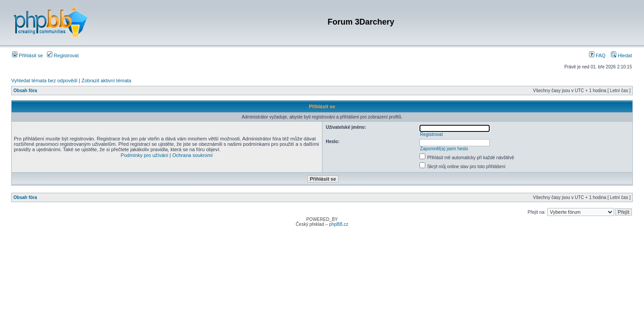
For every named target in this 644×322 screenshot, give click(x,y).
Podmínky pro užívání (144, 155)
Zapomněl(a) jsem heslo (444, 149)
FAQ (597, 55)
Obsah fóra (25, 91)
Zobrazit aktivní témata (106, 80)
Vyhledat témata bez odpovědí (44, 80)
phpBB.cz (339, 224)
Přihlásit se (28, 55)
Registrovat (63, 55)
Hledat (621, 55)
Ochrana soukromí (192, 155)
